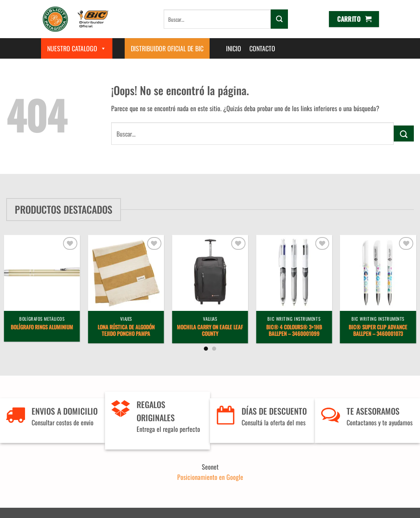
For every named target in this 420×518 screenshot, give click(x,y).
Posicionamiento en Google (210, 477)
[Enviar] (279, 19)
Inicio (234, 48)
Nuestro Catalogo (77, 48)
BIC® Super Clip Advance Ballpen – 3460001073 (378, 331)
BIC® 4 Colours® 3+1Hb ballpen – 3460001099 (294, 331)
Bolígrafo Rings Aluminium (42, 327)
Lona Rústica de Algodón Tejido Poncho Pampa (126, 331)
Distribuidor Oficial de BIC (167, 48)
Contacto (262, 48)
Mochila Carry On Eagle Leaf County (210, 331)
